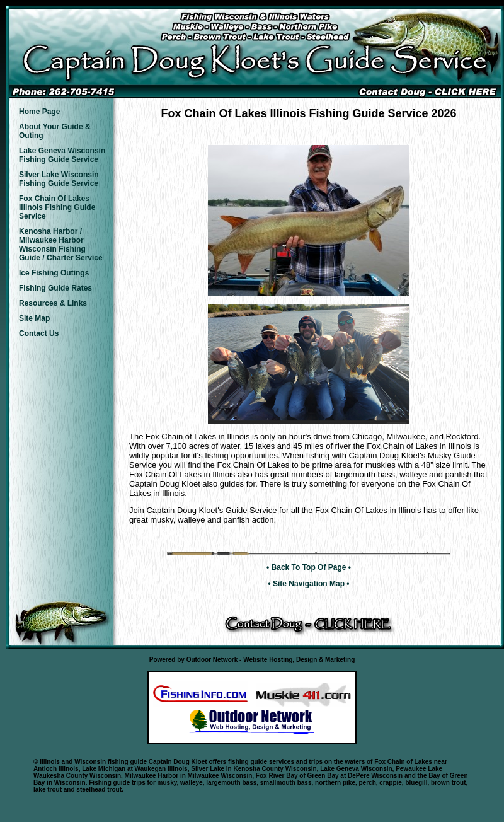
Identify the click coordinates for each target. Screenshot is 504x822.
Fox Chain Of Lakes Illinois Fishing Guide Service (57, 207)
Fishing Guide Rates (55, 288)
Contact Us (39, 333)
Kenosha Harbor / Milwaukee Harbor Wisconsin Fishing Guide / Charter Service (61, 245)
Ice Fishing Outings (54, 273)
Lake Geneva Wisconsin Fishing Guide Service (62, 155)
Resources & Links (53, 303)
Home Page (39, 112)
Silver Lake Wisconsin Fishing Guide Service (59, 179)
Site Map (34, 318)
